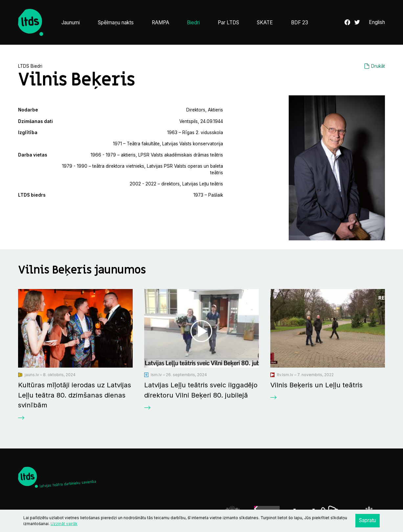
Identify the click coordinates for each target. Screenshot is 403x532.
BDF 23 (300, 23)
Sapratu (368, 520)
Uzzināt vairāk (64, 524)
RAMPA (160, 23)
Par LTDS (228, 23)
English (377, 22)
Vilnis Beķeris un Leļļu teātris (316, 385)
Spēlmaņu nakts (116, 23)
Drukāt (378, 66)
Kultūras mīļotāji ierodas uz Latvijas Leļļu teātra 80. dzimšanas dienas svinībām (75, 395)
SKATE (265, 23)
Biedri (193, 23)
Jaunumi (71, 23)
